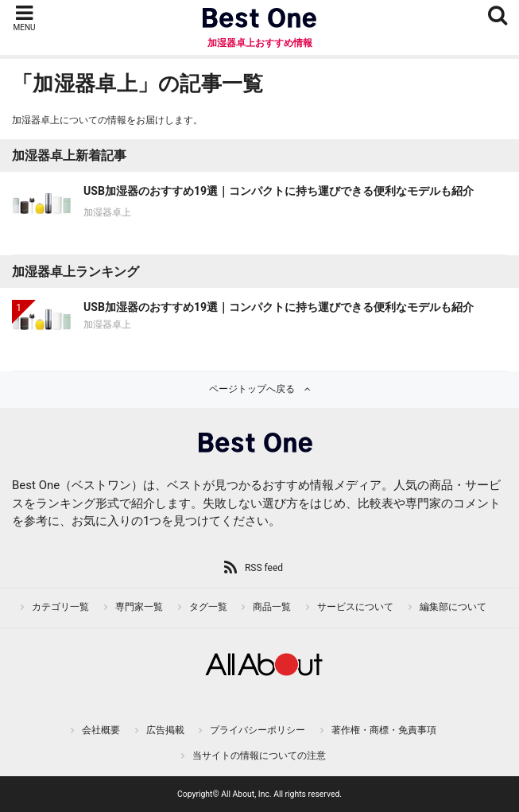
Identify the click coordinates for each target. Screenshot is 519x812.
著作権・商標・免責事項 (384, 730)
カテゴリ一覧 (60, 607)
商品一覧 (272, 607)
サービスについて (355, 607)
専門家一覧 (139, 607)
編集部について (453, 607)
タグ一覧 (208, 607)
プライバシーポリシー (258, 730)
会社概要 (101, 730)
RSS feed (264, 568)
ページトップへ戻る (252, 389)
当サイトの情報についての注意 (259, 756)
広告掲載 (165, 730)
